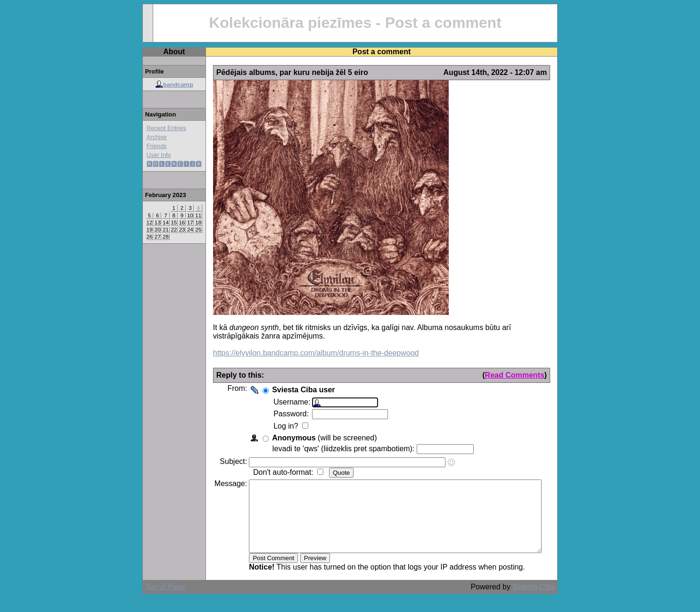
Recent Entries (152, 128)
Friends (143, 146)
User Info (145, 155)
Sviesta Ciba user (289, 390)
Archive (143, 137)
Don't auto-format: (270, 472)
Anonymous (280, 438)
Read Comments (529, 375)
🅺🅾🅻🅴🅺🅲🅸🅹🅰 (160, 164)
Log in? (273, 426)
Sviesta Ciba (548, 601)
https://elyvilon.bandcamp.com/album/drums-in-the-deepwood (302, 353)
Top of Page (151, 601)
